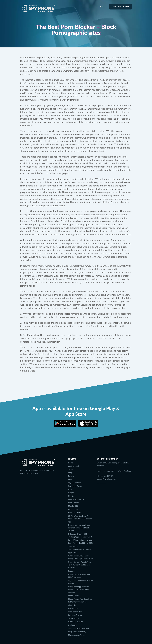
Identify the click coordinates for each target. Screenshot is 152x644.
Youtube (128, 471)
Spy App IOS (73, 546)
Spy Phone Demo (75, 486)
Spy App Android (75, 483)
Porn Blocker (73, 608)
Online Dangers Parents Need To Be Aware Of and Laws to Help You (80, 565)
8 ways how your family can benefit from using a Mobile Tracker (79, 528)
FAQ (70, 473)
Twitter (119, 471)
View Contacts (74, 503)
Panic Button (73, 509)
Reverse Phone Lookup (77, 499)
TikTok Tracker (74, 618)
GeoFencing (73, 625)
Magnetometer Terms (76, 635)
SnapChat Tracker (75, 612)
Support (71, 493)
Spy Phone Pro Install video (79, 628)
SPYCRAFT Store (75, 513)
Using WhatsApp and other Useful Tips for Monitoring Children (79, 589)
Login (70, 489)
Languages (101, 483)
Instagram (111, 471)
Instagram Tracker (75, 615)
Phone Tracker (74, 596)
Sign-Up (71, 496)
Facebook (101, 471)
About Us (72, 605)
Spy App (71, 571)
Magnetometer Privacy (77, 632)
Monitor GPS (73, 506)
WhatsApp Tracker (75, 622)
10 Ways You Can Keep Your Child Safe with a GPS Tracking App (80, 519)
